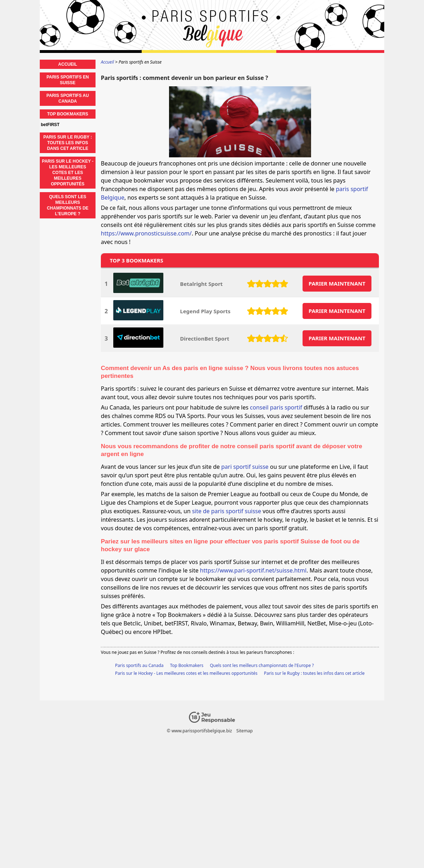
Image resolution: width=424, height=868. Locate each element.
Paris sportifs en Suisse (68, 80)
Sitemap (245, 731)
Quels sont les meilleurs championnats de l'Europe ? (262, 665)
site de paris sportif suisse (227, 511)
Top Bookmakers (187, 665)
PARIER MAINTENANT (337, 283)
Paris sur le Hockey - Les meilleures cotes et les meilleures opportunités (186, 673)
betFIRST (50, 125)
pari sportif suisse (245, 467)
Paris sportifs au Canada (139, 665)
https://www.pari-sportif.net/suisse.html (253, 570)
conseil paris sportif (276, 407)
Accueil (68, 64)
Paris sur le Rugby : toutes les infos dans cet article (314, 673)
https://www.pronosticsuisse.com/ (146, 233)
